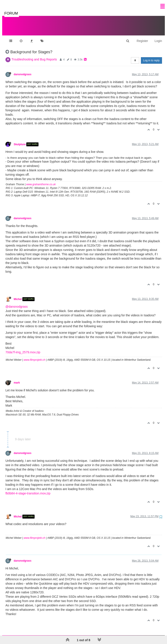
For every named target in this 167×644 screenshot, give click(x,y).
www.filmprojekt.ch (34, 355)
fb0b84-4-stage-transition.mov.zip (28, 489)
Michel (18, 295)
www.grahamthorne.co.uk (41, 180)
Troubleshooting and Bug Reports (34, 55)
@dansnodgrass (17, 302)
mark (17, 378)
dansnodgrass (23, 70)
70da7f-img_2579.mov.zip (23, 348)
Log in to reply (151, 56)
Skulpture (20, 140)
